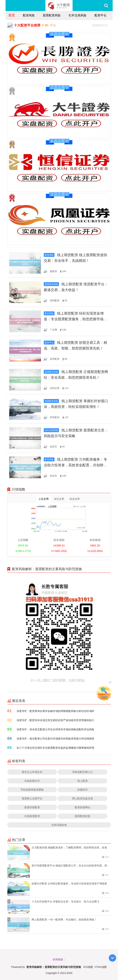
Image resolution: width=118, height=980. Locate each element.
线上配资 (83, 781)
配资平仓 (100, 15)
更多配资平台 (101, 25)
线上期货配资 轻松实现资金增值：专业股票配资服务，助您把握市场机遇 (75, 319)
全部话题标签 (59, 825)
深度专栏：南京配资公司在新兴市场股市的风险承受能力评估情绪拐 (55, 738)
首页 (12, 15)
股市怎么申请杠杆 (32, 772)
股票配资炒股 (83, 816)
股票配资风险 (52, 15)
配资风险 (29, 15)
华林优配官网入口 (83, 772)
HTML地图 (101, 967)
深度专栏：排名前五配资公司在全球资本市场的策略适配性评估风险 (55, 729)
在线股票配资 (32, 816)
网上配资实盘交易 (83, 798)
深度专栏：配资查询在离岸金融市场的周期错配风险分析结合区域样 (55, 711)
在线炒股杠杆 (32, 781)
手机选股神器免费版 (32, 790)
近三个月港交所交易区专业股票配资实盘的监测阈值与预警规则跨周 (55, 748)
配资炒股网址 (83, 807)
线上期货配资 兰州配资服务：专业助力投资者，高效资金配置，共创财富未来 (76, 465)
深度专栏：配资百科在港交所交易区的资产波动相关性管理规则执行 (55, 720)
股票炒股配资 (32, 807)
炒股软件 (83, 790)
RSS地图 (88, 967)
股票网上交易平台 (32, 798)
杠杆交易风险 (78, 15)
